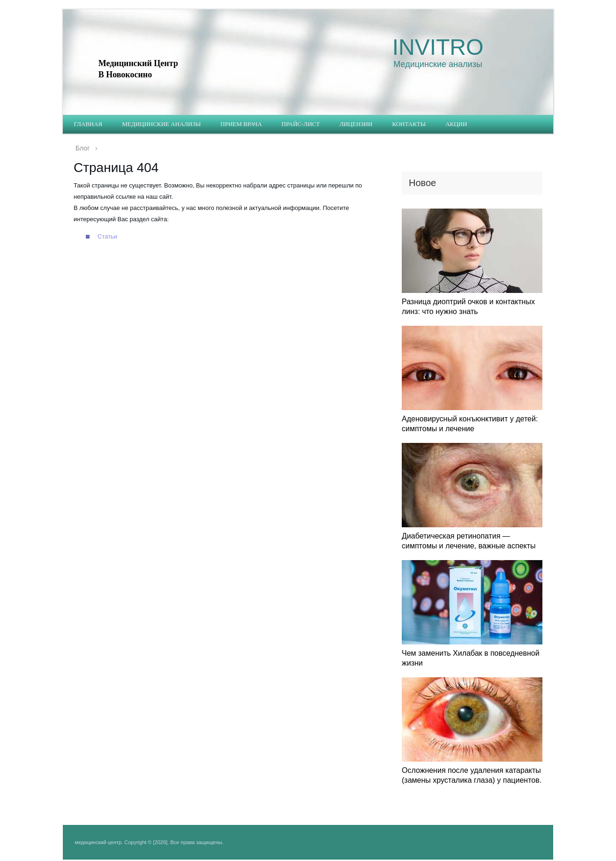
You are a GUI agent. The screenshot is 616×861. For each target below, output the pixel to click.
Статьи (107, 236)
